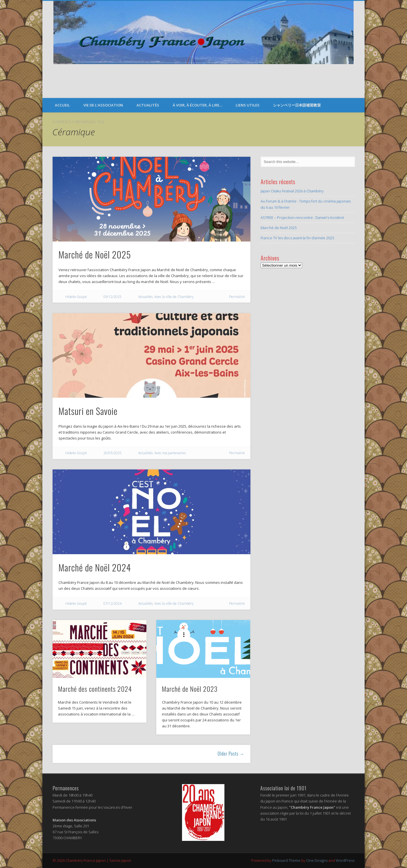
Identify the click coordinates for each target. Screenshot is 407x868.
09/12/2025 (112, 297)
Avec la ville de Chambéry (174, 297)
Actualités (148, 105)
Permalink (237, 297)
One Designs (317, 860)
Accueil (62, 105)
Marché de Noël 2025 (95, 254)
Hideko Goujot (76, 297)
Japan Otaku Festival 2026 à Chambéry (292, 191)
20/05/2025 (112, 453)
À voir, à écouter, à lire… (197, 105)
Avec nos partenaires (170, 453)
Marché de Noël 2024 (95, 567)
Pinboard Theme (286, 860)
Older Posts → (231, 754)
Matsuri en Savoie (88, 411)
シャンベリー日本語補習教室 (297, 105)
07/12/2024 (112, 603)
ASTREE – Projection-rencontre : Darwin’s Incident (302, 217)
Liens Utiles (248, 105)
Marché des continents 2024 (95, 689)
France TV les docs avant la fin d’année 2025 (297, 238)
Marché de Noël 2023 (190, 689)
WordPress (345, 860)
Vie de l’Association (103, 105)
